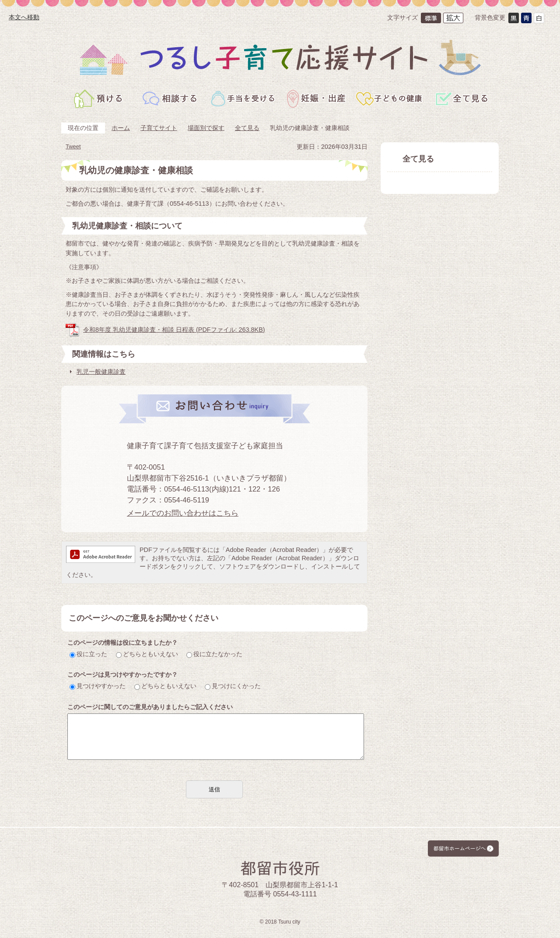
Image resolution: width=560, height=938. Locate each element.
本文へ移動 (24, 17)
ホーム (121, 128)
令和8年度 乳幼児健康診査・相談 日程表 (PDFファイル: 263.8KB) (174, 330)
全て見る (247, 128)
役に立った (88, 654)
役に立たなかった (214, 654)
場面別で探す (206, 128)
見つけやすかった (98, 686)
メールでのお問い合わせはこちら (183, 513)
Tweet (73, 146)
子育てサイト (159, 128)
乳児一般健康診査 (101, 372)
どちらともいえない (147, 654)
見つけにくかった (233, 686)
